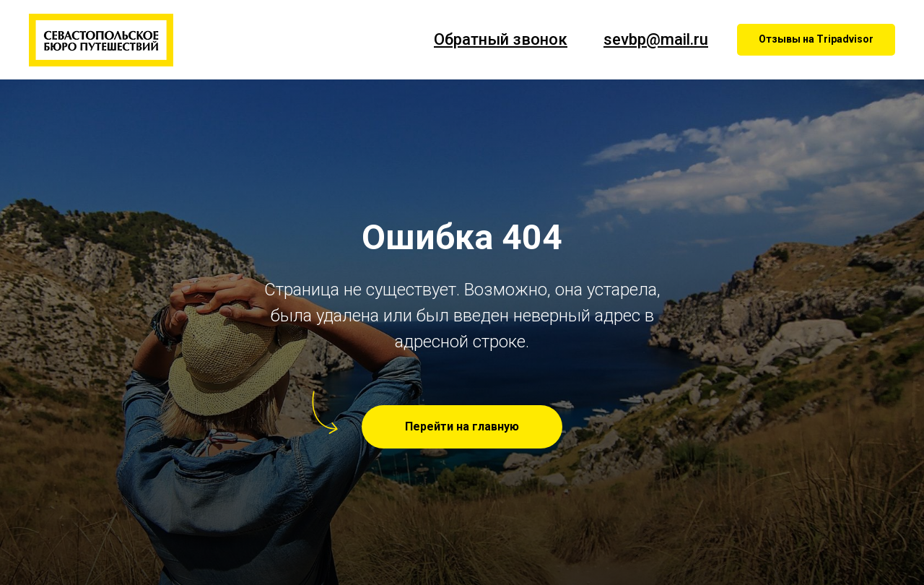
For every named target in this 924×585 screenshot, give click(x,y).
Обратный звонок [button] (501, 39)
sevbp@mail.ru (656, 39)
